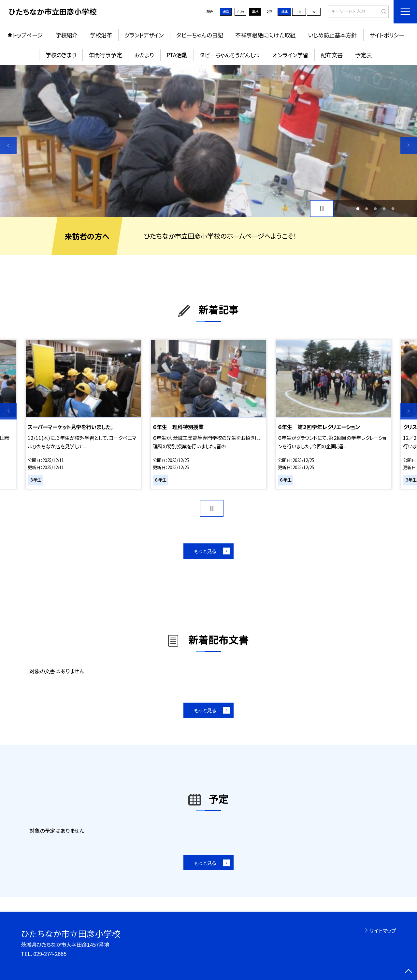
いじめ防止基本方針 (332, 35)
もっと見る (205, 551)
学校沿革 (101, 35)
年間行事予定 (105, 55)
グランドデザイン (144, 35)
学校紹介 (66, 35)
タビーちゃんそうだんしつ (230, 55)
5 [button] (393, 209)
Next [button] (409, 145)
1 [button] (358, 209)
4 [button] (384, 209)
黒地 (255, 12)
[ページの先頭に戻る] (409, 972)
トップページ (28, 35)
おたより (144, 55)
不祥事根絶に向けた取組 (265, 35)
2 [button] (366, 209)
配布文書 (332, 55)
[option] (208, 141)
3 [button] (375, 209)
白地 (240, 12)
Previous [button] (8, 145)
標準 (284, 12)
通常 (226, 12)
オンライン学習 (290, 55)
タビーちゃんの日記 (200, 35)
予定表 (363, 55)
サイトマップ (383, 931)
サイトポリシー (387, 35)
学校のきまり (61, 55)
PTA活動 (177, 55)
